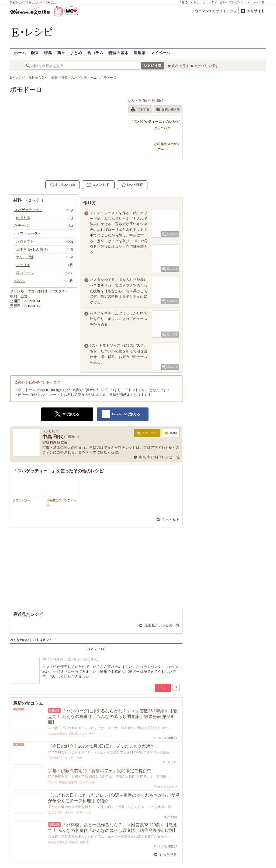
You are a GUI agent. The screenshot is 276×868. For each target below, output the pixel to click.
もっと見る (171, 520)
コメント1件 (98, 185)
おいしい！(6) (65, 185)
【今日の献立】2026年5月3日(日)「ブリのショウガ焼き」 (103, 746)
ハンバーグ (87, 734)
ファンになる (147, 434)
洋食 (31, 291)
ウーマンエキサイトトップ (216, 11)
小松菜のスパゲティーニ (62, 491)
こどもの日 (55, 812)
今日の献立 (55, 758)
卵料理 (84, 842)
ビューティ (210, 2)
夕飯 (79, 758)
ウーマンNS (87, 782)
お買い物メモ (168, 110)
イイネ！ (163, 688)
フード (52, 782)
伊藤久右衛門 (68, 782)
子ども (69, 812)
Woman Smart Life (165, 786)
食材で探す (180, 66)
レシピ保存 (135, 185)
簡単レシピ (84, 812)
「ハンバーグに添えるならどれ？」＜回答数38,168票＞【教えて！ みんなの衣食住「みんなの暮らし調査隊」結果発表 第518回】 (113, 717)
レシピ (69, 758)
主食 (24, 296)
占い (223, 2)
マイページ (161, 53)
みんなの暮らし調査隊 (63, 734)
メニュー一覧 (256, 2)
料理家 (140, 53)
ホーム (20, 53)
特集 (48, 53)
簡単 (61, 53)
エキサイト (256, 11)
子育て (183, 2)
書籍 (72, 436)
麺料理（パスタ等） (53, 291)
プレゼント (237, 2)
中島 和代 (156, 101)
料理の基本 (118, 53)
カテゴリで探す (206, 66)
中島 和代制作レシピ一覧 (159, 457)
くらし (195, 2)
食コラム (95, 53)
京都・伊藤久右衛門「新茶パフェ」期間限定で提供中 (100, 771)
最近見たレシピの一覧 (162, 625)
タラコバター (28, 489)
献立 (35, 53)
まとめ (76, 53)
